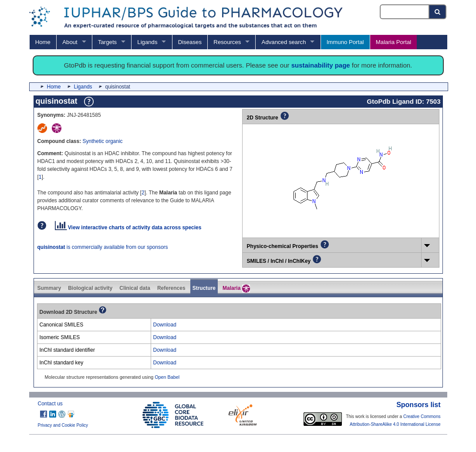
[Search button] (438, 12)
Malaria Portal (393, 42)
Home (43, 42)
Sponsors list (418, 405)
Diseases (190, 42)
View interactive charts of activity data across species (128, 228)
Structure (204, 288)
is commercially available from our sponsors (103, 247)
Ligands (147, 42)
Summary (49, 288)
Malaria (236, 289)
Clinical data (135, 288)
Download (165, 325)
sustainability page (321, 65)
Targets (107, 42)
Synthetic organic (103, 141)
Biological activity (90, 288)
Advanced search (284, 42)
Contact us (50, 404)
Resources (227, 42)
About (70, 42)
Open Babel (167, 377)
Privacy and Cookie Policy (63, 425)
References (171, 288)
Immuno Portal (345, 42)
